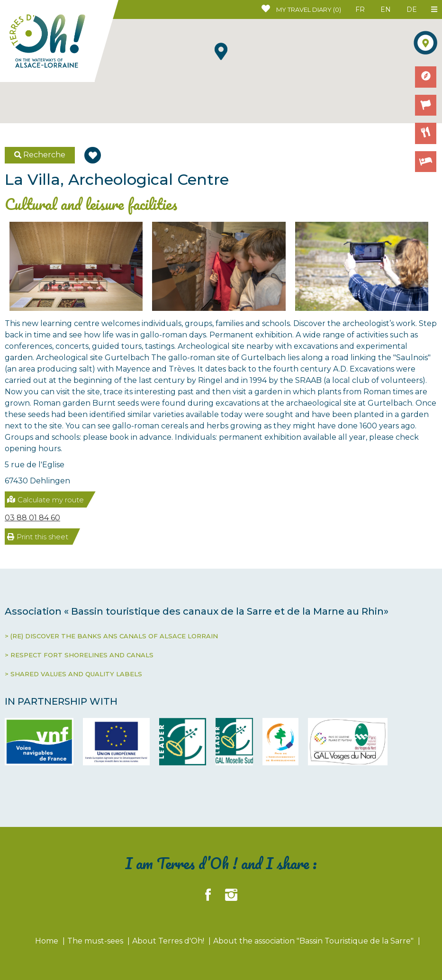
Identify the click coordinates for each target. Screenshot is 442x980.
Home (48, 941)
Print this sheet (38, 537)
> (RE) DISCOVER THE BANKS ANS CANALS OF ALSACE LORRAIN (111, 636)
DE (412, 9)
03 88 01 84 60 (32, 518)
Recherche (40, 155)
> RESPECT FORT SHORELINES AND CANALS (79, 655)
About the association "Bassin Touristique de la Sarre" (314, 941)
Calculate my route (45, 500)
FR (360, 9)
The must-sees (96, 941)
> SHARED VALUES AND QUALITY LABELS (73, 674)
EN (386, 9)
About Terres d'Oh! (169, 941)
